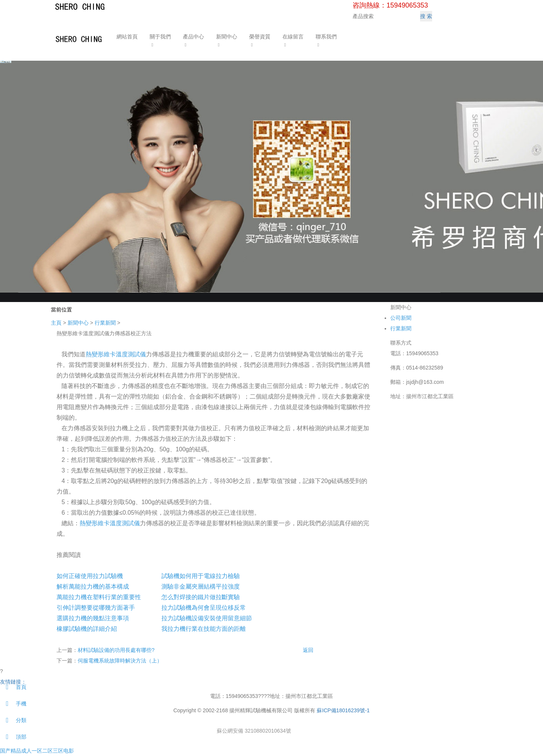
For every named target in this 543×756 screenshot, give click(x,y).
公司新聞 (401, 318)
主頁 (56, 323)
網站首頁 (126, 37)
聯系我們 (325, 37)
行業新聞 (105, 323)
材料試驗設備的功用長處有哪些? (116, 650)
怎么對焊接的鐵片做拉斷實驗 (201, 597)
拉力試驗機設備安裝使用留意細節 (207, 618)
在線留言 (292, 37)
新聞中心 (226, 37)
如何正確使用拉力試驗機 (90, 576)
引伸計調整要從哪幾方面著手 (96, 608)
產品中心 (193, 37)
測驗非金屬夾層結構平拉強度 (201, 587)
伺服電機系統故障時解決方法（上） (120, 661)
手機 (13, 704)
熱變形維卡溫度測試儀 (116, 354)
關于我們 (160, 37)
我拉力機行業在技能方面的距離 (204, 629)
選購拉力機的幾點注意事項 (93, 618)
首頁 (13, 687)
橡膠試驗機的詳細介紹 (87, 629)
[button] (160, 44)
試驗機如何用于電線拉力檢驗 (201, 576)
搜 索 (426, 16)
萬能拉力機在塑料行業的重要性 (99, 597)
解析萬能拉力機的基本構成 (93, 587)
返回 (308, 650)
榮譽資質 (259, 37)
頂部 (13, 737)
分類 (13, 720)
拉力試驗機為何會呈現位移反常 (204, 608)
